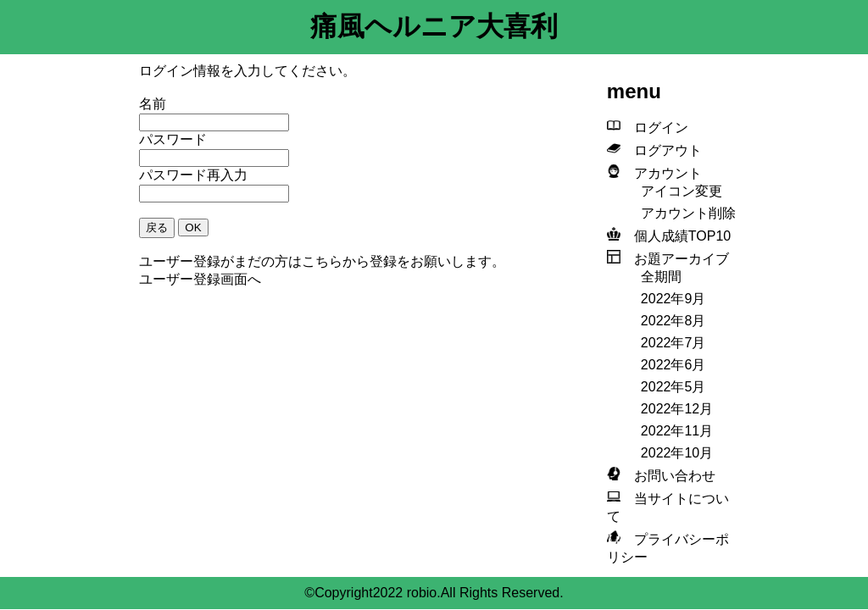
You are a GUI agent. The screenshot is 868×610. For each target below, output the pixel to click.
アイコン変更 (682, 191)
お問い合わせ (668, 476)
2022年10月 (677, 453)
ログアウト (661, 150)
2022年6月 (673, 365)
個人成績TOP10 (676, 236)
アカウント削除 (688, 213)
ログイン (654, 128)
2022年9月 (673, 299)
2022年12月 (677, 409)
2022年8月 (673, 321)
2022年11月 (677, 431)
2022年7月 (673, 343)
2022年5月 (673, 387)
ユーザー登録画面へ (200, 279)
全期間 (661, 277)
